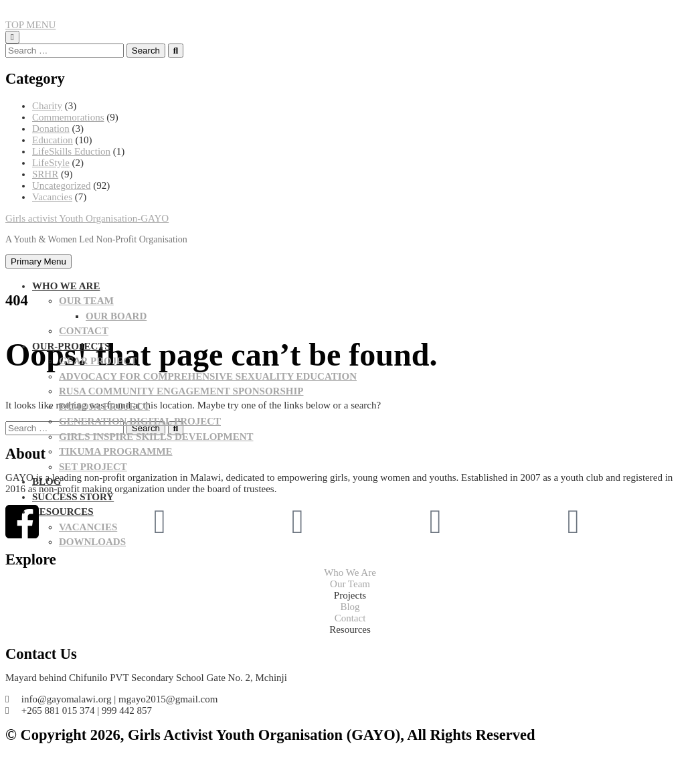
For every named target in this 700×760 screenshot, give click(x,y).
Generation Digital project (140, 421)
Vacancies (52, 197)
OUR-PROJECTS (71, 346)
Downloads (92, 542)
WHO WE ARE (66, 286)
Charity (47, 106)
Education (53, 140)
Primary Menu (38, 261)
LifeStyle (51, 163)
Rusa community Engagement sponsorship (181, 391)
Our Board (116, 316)
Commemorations (68, 117)
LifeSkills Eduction (71, 151)
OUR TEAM (86, 301)
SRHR (45, 174)
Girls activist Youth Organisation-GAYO (87, 218)
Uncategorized (61, 185)
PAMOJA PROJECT (104, 406)
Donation (51, 129)
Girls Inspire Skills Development (156, 437)
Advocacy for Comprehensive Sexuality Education (208, 376)
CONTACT (84, 331)
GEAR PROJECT (98, 361)
